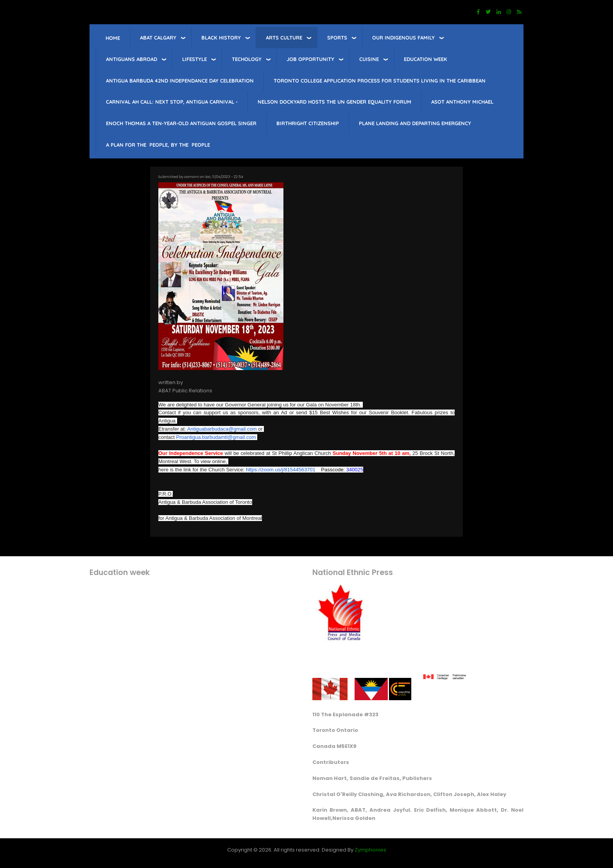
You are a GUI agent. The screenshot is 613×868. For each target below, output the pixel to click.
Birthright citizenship (308, 123)
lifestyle (194, 59)
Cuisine (369, 59)
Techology (247, 59)
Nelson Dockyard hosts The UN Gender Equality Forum (334, 102)
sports (337, 38)
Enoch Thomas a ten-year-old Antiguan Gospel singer (181, 123)
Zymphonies (370, 850)
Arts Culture (284, 38)
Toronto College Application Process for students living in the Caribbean (380, 81)
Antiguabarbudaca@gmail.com (222, 429)
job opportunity (310, 59)
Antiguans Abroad (132, 59)
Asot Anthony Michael (462, 102)
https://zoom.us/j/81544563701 (281, 470)
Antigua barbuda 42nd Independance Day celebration (180, 81)
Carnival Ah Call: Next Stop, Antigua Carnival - (172, 102)
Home (113, 38)
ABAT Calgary (158, 38)
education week (426, 59)
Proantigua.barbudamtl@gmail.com (216, 437)
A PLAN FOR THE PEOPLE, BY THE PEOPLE (158, 145)
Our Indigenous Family (403, 38)
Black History (221, 38)
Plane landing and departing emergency (415, 123)
